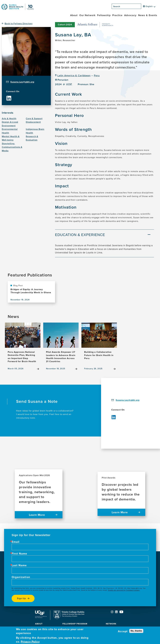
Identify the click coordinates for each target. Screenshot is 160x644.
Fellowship (104, 15)
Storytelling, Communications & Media (12, 147)
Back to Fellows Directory (19, 24)
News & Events (148, 15)
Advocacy (130, 15)
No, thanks (136, 631)
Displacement (33, 122)
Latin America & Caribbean (74, 75)
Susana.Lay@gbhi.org (22, 82)
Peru (97, 75)
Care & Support (34, 118)
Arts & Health (9, 118)
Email (16, 542)
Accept (123, 631)
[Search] (142, 7)
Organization (21, 577)
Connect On (13, 91)
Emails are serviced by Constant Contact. (124, 590)
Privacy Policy (30, 642)
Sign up (21, 598)
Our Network (87, 15)
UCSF (69, 84)
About (74, 15)
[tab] (104, 235)
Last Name (19, 565)
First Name (19, 554)
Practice (117, 15)
